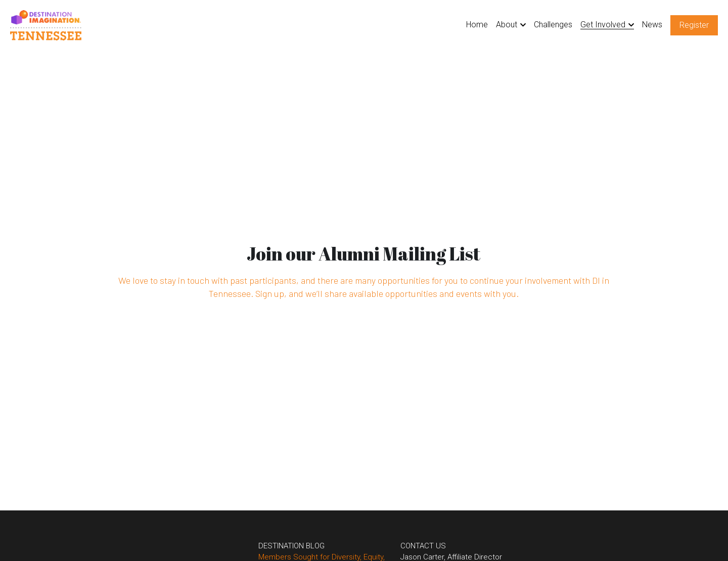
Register (694, 25)
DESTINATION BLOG (275, 546)
